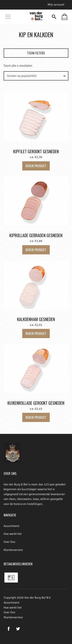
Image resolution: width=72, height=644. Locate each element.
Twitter (18, 629)
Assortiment (12, 526)
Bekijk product (36, 166)
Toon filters (36, 53)
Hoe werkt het (13, 534)
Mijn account (56, 5)
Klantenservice (13, 550)
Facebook (9, 629)
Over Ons (10, 542)
